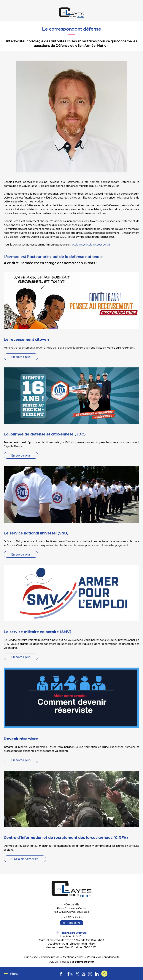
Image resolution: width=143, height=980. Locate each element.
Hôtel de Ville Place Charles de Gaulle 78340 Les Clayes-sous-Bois (71, 908)
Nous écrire (73, 923)
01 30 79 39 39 (71, 916)
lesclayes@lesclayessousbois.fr (91, 244)
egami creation (85, 962)
